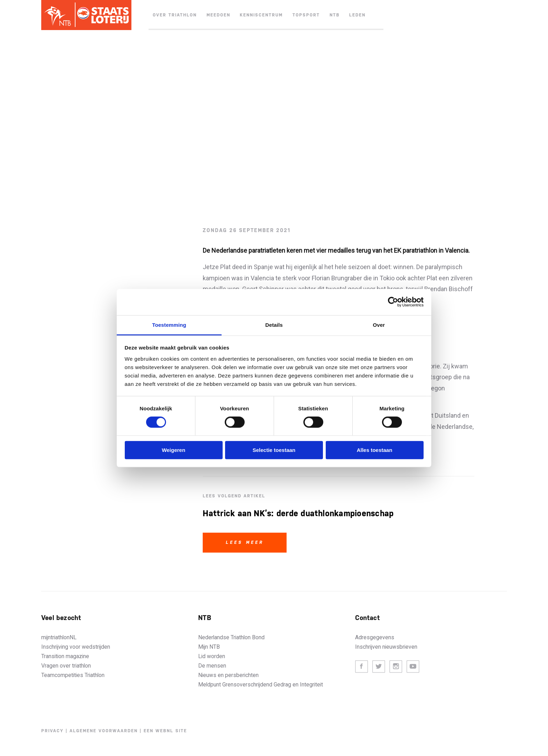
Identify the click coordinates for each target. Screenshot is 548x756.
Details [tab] (274, 325)
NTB (335, 15)
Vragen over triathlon (66, 666)
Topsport (306, 15)
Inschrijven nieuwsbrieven (386, 647)
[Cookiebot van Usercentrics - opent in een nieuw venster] (393, 302)
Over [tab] (379, 325)
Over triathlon (175, 15)
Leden (357, 15)
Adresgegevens (375, 637)
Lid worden (212, 656)
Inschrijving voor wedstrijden (76, 647)
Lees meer (245, 542)
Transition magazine (65, 656)
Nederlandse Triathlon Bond (231, 637)
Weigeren (174, 450)
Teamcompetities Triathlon (73, 675)
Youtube (413, 667)
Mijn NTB (209, 647)
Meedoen (218, 15)
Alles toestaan (375, 450)
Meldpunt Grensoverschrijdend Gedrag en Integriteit (261, 685)
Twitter (379, 667)
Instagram (396, 667)
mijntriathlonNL (59, 637)
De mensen (212, 666)
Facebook (362, 667)
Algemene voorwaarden (104, 731)
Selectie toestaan (274, 450)
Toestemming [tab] (169, 325)
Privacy (52, 731)
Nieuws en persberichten (228, 675)
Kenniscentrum (261, 15)
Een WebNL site (165, 731)
